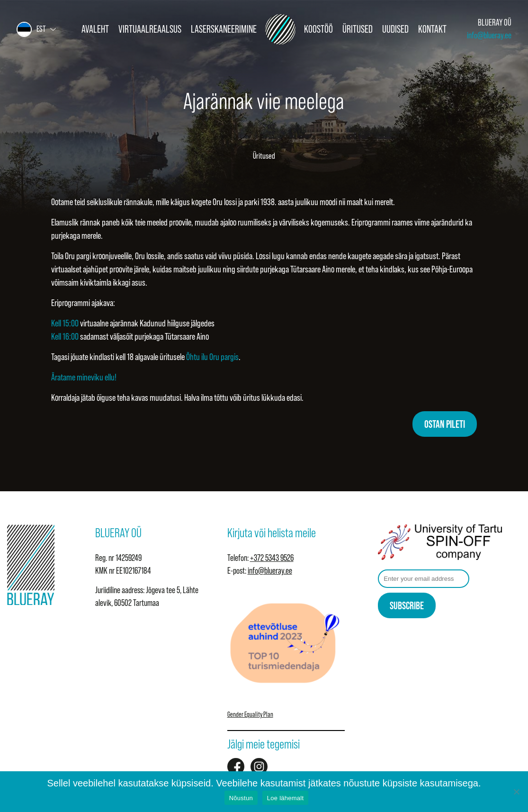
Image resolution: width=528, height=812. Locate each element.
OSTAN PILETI (445, 424)
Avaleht (95, 29)
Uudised (395, 29)
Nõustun (241, 798)
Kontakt (432, 29)
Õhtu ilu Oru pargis (212, 357)
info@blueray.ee (489, 35)
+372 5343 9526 (272, 558)
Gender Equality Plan (250, 714)
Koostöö (318, 29)
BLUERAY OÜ (495, 23)
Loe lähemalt (285, 798)
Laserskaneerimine (224, 29)
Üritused (358, 29)
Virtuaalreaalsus (150, 29)
